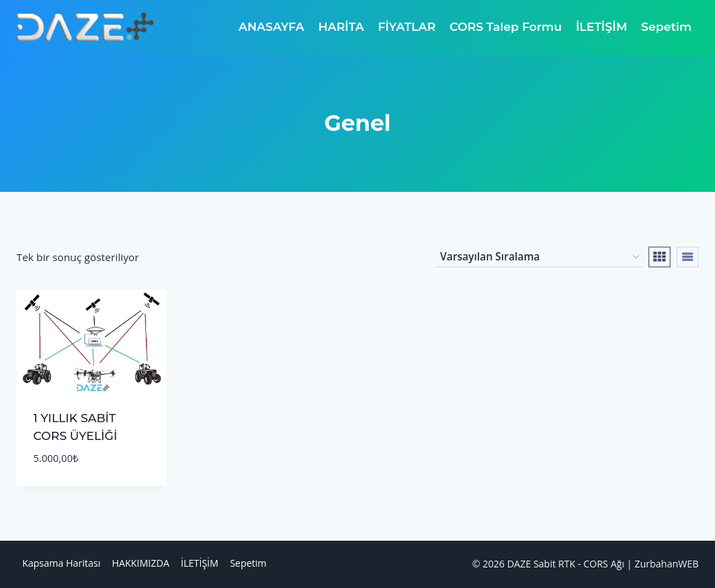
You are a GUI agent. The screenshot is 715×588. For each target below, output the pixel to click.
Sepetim (666, 27)
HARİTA (341, 27)
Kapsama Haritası (61, 563)
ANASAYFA (271, 27)
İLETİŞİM (602, 27)
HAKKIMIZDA (141, 563)
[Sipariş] (540, 257)
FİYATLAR (407, 27)
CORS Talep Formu (506, 27)
